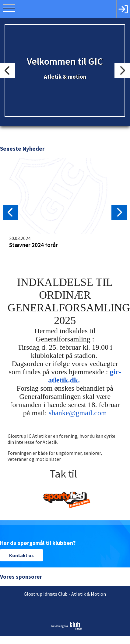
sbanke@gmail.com (77, 413)
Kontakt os (21, 555)
